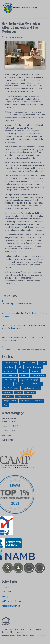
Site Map (5, 596)
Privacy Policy (7, 592)
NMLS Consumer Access (11, 601)
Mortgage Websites (9, 635)
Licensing (5, 587)
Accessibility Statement (11, 606)
